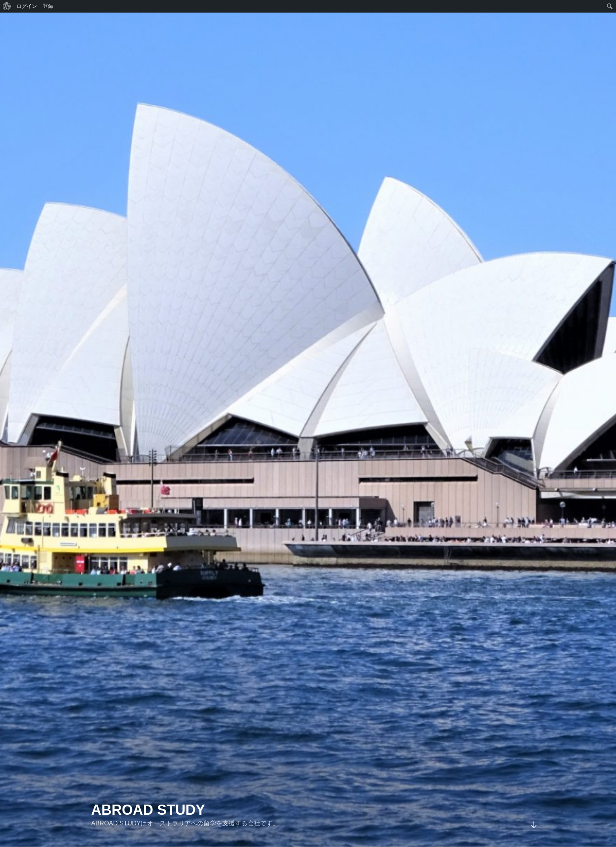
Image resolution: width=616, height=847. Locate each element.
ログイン (27, 6)
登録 (48, 6)
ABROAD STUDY (148, 810)
